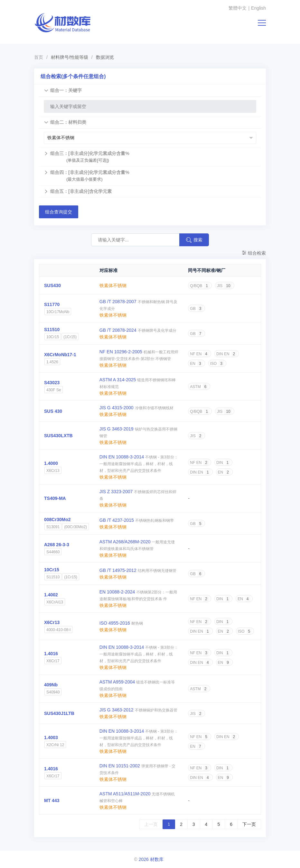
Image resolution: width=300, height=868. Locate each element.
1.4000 (51, 463)
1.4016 (51, 654)
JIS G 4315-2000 (117, 408)
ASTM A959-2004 (117, 682)
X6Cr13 (52, 622)
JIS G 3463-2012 (117, 710)
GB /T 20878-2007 (118, 302)
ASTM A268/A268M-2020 (125, 542)
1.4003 (51, 737)
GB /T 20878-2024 (118, 330)
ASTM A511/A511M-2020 (125, 794)
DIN (223, 463)
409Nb (51, 685)
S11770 (52, 304)
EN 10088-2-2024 (117, 592)
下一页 (249, 824)
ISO (217, 364)
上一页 (151, 824)
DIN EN (227, 354)
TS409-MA (55, 498)
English (258, 8)
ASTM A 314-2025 (118, 380)
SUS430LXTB (58, 436)
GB (197, 309)
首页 (39, 57)
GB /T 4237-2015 (117, 520)
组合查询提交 (59, 212)
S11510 (52, 330)
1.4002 (51, 595)
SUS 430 (53, 411)
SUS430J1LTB (59, 713)
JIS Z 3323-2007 (116, 492)
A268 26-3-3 (57, 545)
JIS (225, 286)
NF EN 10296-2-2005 (121, 352)
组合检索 (254, 253)
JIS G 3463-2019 (117, 429)
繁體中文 (238, 8)
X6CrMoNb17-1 (60, 355)
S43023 (52, 383)
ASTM (199, 387)
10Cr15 (52, 570)
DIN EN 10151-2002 (120, 766)
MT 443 (52, 800)
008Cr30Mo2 (57, 520)
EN (196, 364)
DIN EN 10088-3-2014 (122, 457)
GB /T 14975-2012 (118, 570)
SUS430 (52, 285)
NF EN (200, 354)
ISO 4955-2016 (115, 623)
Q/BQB (200, 286)
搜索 (194, 240)
